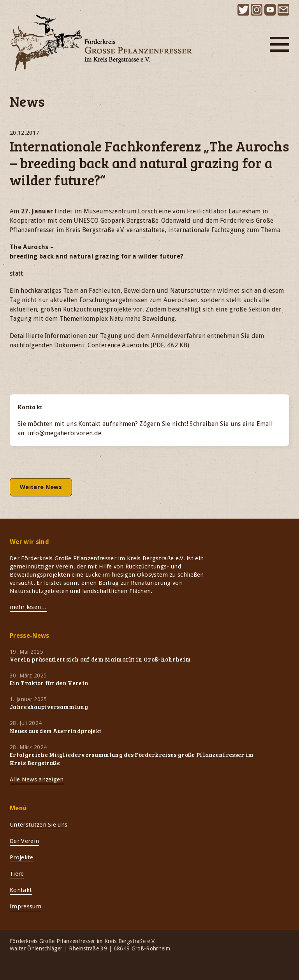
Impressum (26, 906)
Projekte (22, 857)
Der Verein (24, 841)
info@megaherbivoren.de (64, 433)
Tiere (17, 874)
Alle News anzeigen (37, 779)
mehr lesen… (28, 607)
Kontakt (21, 890)
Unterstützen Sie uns (39, 825)
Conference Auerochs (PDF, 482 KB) (139, 345)
